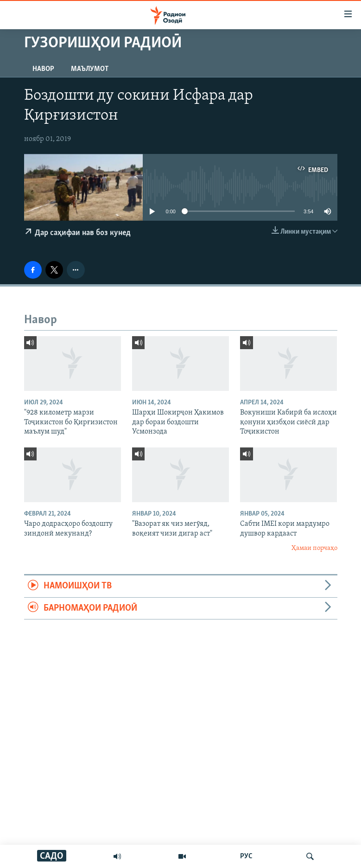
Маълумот (90, 69)
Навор (43, 69)
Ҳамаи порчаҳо (314, 548)
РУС (246, 856)
